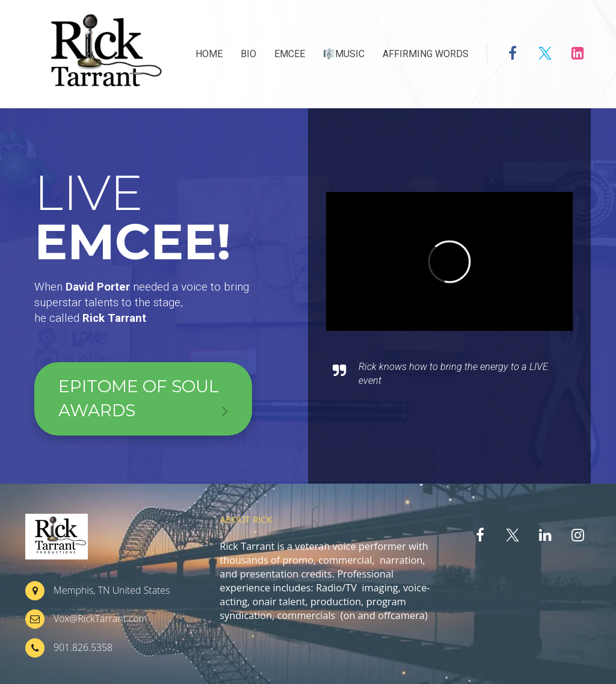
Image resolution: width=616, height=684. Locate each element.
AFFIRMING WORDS (426, 54)
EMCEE (290, 54)
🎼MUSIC (344, 54)
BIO (248, 54)
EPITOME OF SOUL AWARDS (143, 400)
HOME (209, 54)
